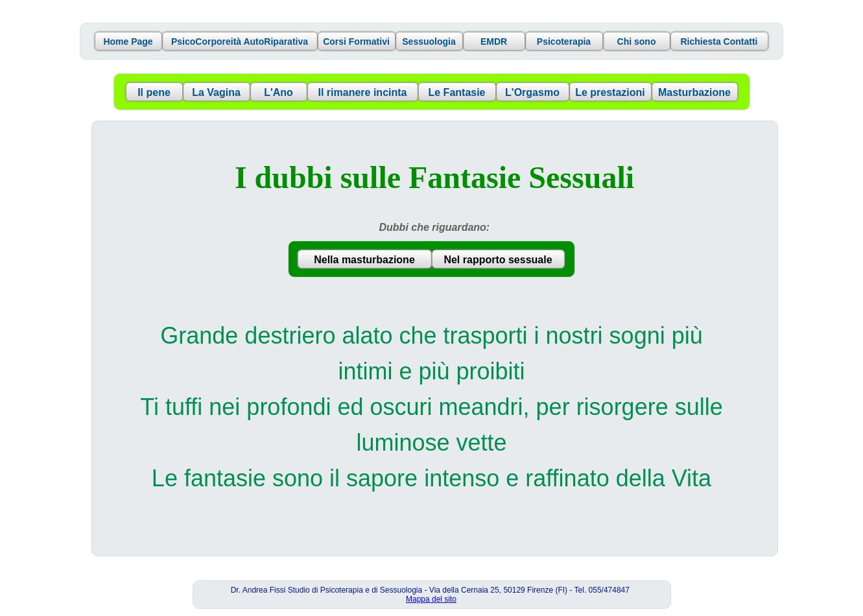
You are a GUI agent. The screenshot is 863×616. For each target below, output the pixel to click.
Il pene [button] (154, 92)
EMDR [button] (494, 41)
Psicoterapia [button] (564, 41)
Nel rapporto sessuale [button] (498, 260)
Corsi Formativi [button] (356, 41)
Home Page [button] (128, 41)
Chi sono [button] (637, 41)
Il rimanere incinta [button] (363, 92)
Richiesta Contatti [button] (719, 41)
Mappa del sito (431, 599)
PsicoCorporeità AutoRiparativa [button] (240, 41)
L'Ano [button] (278, 92)
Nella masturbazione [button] (364, 260)
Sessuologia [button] (429, 41)
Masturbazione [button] (694, 92)
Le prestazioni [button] (610, 92)
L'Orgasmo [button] (532, 92)
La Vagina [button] (216, 92)
